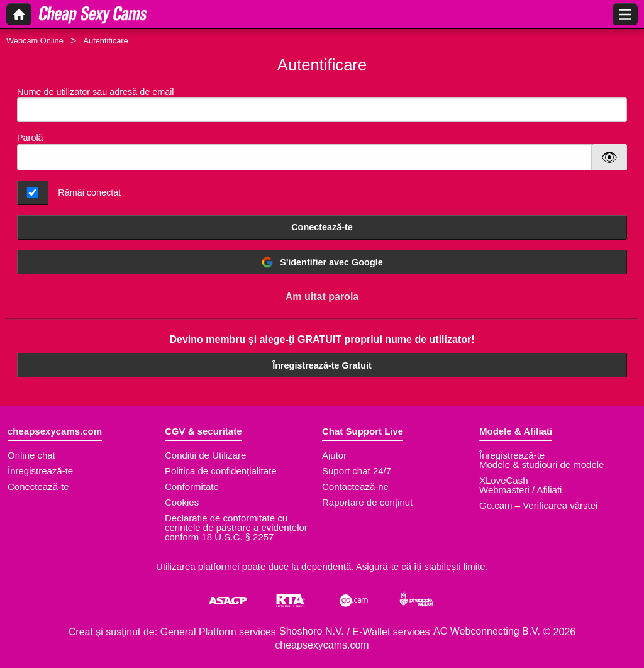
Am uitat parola (322, 297)
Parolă (30, 138)
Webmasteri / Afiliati (520, 490)
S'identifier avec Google (322, 262)
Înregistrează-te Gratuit (322, 365)
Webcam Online (35, 41)
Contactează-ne (355, 487)
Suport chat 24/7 (357, 471)
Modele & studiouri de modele (541, 465)
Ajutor (334, 455)
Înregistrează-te (40, 471)
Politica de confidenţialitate (221, 471)
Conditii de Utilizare (205, 455)
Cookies (182, 502)
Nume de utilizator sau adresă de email (322, 105)
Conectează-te (322, 227)
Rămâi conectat (89, 192)
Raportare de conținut (367, 502)
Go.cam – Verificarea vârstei (538, 505)
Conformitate (192, 487)
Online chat (31, 455)
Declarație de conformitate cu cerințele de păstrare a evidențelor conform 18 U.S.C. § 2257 (236, 527)
